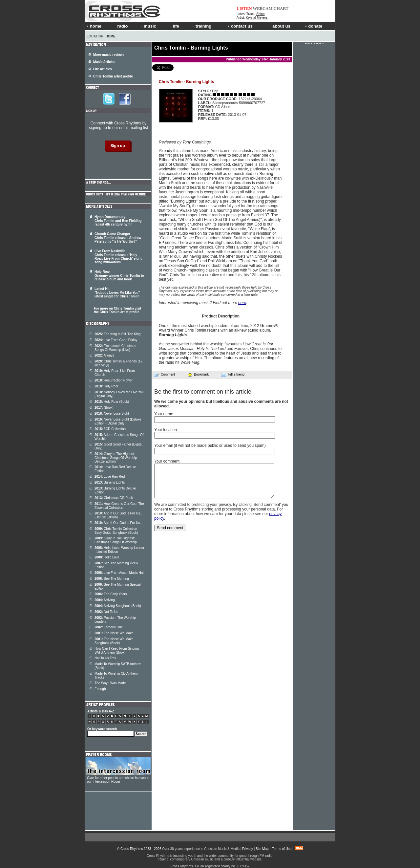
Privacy (248, 849)
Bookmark (198, 374)
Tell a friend (233, 375)
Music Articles (104, 62)
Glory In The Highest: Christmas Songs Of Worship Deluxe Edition (116, 458)
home (94, 26)
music (148, 26)
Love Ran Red (110, 477)
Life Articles (103, 69)
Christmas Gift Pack (114, 498)
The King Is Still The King (117, 334)
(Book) (104, 408)
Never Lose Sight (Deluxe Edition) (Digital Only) (118, 421)
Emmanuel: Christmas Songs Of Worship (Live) (115, 348)
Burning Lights (110, 482)
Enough (100, 689)
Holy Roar (106, 386)
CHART (281, 8)
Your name (164, 414)
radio (120, 26)
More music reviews (109, 55)
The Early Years (111, 594)
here (242, 303)
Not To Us (106, 612)
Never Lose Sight (112, 413)
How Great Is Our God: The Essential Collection (119, 506)
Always (104, 355)
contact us (240, 26)
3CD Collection (110, 429)
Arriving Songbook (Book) (118, 606)
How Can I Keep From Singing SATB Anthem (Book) (117, 651)
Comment (164, 375)
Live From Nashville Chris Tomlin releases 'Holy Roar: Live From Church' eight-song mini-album (119, 257)
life (174, 26)
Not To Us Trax (105, 658)
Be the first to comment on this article (203, 392)
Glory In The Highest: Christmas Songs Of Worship (116, 540)
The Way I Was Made (110, 683)
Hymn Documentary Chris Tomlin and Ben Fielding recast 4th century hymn (118, 221)
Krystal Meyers (257, 18)
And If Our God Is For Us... (119, 523)
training (201, 26)
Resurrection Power (114, 380)
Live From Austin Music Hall (119, 573)
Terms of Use (282, 849)
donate (314, 26)
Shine (261, 14)
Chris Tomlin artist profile (113, 76)
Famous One (109, 627)
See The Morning (112, 579)
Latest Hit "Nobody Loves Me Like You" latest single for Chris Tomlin (117, 293)
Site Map (262, 849)
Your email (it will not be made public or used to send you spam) (210, 445)
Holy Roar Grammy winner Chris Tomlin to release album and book (119, 275)
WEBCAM (262, 8)
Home (111, 36)
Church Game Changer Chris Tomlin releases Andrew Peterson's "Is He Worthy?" (118, 238)
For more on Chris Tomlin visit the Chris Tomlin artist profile (117, 310)
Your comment (167, 461)
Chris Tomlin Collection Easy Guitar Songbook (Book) (116, 531)
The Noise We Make (114, 633)
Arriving (105, 600)
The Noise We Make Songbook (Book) (114, 641)
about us (279, 26)
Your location (166, 430)
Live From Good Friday (116, 340)
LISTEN (244, 8)
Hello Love (107, 557)
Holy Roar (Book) (112, 402)
